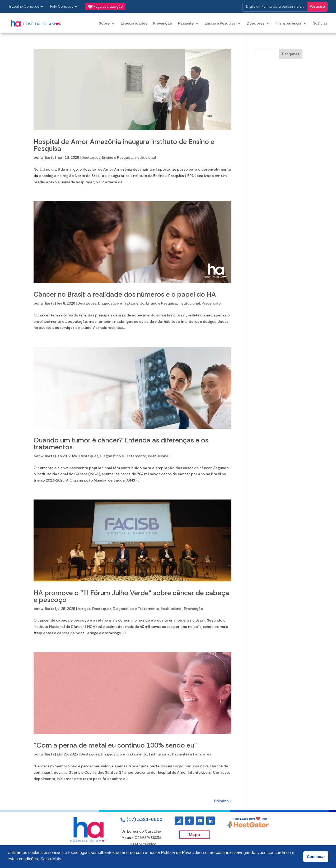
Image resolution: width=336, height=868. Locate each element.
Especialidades (134, 23)
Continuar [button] (316, 857)
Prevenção (163, 23)
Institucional (145, 157)
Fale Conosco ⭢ (64, 6)
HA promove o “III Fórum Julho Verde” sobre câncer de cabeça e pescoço (131, 596)
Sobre (104, 23)
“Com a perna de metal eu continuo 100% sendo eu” (115, 745)
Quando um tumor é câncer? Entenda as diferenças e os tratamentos (121, 444)
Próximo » (223, 801)
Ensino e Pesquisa (220, 23)
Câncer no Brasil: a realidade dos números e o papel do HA (125, 294)
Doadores (256, 23)
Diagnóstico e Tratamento (121, 303)
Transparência (288, 23)
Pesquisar (291, 54)
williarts (47, 157)
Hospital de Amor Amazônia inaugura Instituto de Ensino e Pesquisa (124, 145)
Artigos (84, 609)
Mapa (195, 835)
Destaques (91, 157)
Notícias (320, 23)
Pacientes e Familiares (192, 754)
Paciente (186, 23)
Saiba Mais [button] (51, 859)
